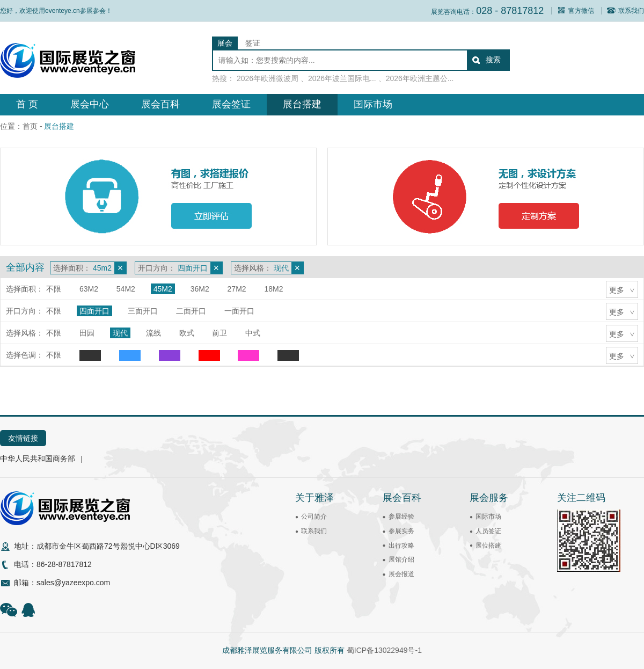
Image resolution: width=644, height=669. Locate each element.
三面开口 (143, 311)
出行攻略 (401, 546)
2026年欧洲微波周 (268, 78)
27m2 (237, 289)
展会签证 (231, 104)
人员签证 (488, 531)
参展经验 (401, 517)
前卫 (219, 333)
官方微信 (576, 11)
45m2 (163, 289)
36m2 (200, 289)
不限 (54, 289)
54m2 (126, 289)
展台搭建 (302, 104)
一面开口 (239, 311)
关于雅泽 (314, 498)
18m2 (274, 289)
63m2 (89, 289)
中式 (253, 333)
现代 (120, 333)
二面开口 (191, 311)
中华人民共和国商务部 (38, 459)
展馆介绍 (401, 559)
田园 (87, 333)
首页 (30, 126)
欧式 (187, 333)
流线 (153, 333)
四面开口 (94, 311)
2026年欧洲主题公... (420, 78)
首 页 (27, 104)
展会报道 (401, 574)
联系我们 (625, 11)
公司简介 (314, 517)
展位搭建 (488, 546)
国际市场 (373, 104)
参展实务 (401, 531)
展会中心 (90, 104)
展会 (225, 43)
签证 (253, 43)
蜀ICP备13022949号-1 (384, 650)
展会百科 (160, 104)
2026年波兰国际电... (342, 78)
